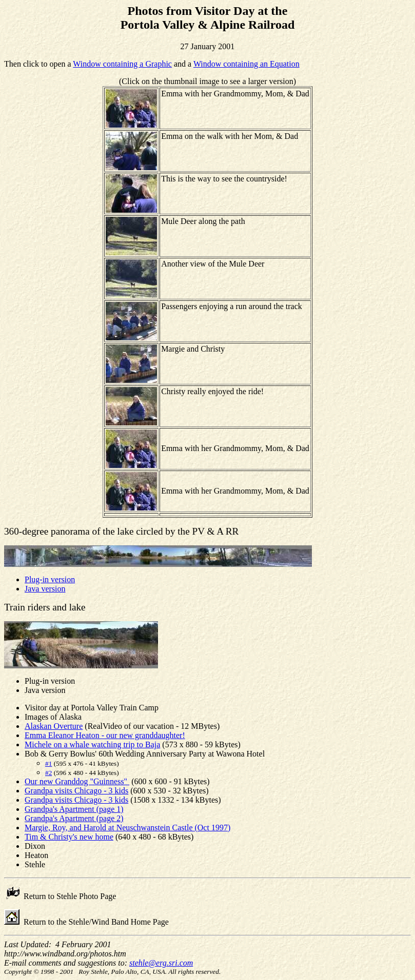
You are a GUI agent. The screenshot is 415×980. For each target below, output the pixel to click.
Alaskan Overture (54, 726)
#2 (48, 773)
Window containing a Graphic (122, 64)
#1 (48, 763)
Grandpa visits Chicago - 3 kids (76, 791)
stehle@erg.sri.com (161, 963)
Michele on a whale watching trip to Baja (92, 744)
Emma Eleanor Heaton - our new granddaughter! (105, 735)
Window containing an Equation (246, 64)
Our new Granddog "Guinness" (77, 781)
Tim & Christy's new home (69, 837)
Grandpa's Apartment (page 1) (74, 809)
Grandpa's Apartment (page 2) (74, 818)
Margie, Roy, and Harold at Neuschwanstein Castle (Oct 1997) (127, 828)
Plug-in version (50, 579)
